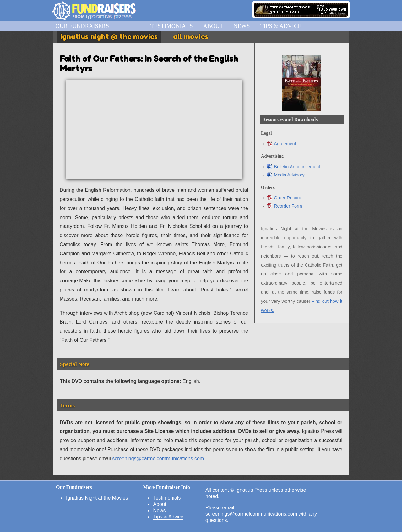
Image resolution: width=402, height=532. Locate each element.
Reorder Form (285, 206)
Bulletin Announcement (294, 167)
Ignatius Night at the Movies (97, 498)
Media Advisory (286, 175)
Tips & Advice (281, 26)
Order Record (284, 198)
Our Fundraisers (82, 26)
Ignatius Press (251, 490)
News (242, 26)
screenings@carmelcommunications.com (158, 459)
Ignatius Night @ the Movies (109, 36)
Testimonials (172, 26)
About (213, 26)
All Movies (191, 36)
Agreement (282, 144)
